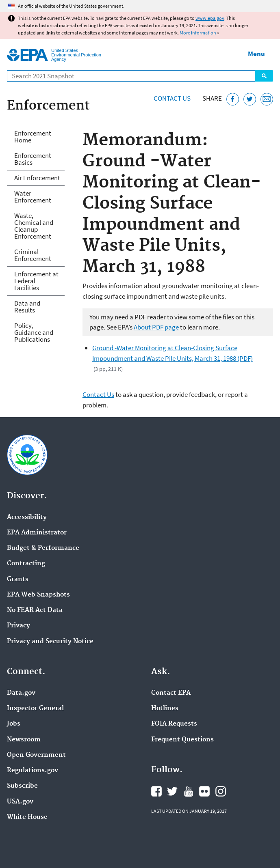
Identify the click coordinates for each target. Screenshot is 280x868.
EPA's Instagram (221, 791)
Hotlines (165, 709)
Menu (256, 54)
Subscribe (22, 786)
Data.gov (21, 693)
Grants (18, 579)
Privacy (18, 626)
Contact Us (172, 98)
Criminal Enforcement (33, 255)
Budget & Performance (43, 548)
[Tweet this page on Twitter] (250, 99)
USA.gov (20, 802)
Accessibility (27, 517)
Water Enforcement (33, 197)
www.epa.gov (210, 18)
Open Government (36, 755)
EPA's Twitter (172, 791)
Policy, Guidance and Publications (34, 332)
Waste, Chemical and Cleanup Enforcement (34, 226)
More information (198, 33)
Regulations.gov (33, 771)
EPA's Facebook (156, 791)
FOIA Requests (174, 724)
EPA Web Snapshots (38, 595)
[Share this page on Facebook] (233, 99)
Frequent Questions (182, 740)
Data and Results (27, 307)
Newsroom (24, 740)
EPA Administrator (37, 533)
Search (264, 76)
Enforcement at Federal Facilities (36, 281)
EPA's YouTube (189, 791)
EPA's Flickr (204, 791)
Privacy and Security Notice (50, 642)
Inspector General (35, 709)
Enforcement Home (33, 137)
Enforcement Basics (33, 159)
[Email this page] (267, 99)
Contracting (26, 564)
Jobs (14, 724)
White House (27, 817)
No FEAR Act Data (35, 610)
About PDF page (156, 327)
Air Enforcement (37, 178)
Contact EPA (171, 693)
